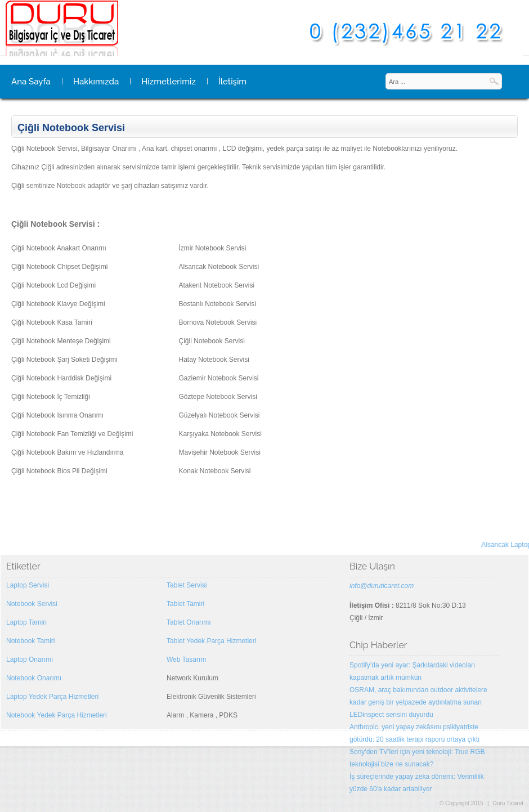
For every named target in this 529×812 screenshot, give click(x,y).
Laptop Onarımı (30, 660)
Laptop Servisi (28, 585)
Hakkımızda (96, 82)
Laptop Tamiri (26, 622)
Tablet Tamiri (185, 604)
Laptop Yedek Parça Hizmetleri (52, 697)
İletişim (232, 82)
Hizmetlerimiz (169, 82)
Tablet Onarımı (189, 622)
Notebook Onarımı (34, 678)
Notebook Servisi (32, 604)
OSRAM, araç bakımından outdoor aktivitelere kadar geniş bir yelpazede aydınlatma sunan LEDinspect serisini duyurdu (418, 702)
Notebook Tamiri (30, 641)
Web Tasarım (186, 660)
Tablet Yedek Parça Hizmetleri (211, 641)
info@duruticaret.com (382, 586)
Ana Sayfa (31, 82)
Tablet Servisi (187, 585)
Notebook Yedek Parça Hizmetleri (57, 715)
